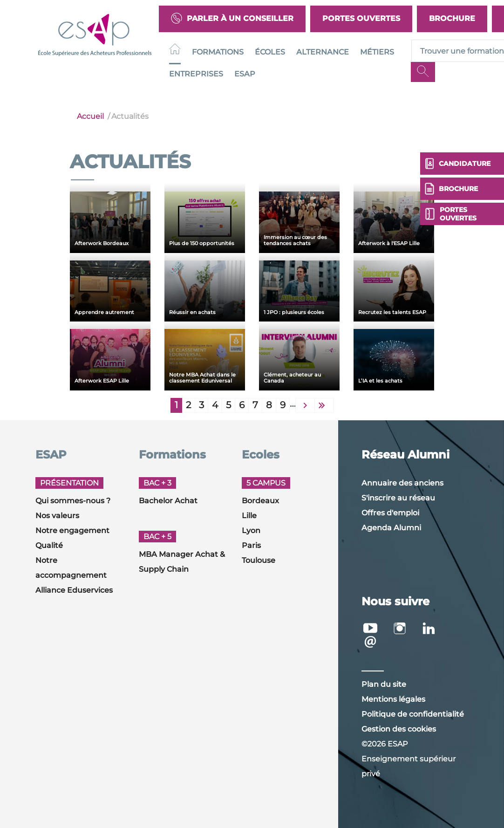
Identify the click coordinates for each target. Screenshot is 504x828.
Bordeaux (260, 501)
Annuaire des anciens (402, 483)
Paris (251, 545)
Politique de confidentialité (413, 714)
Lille (249, 516)
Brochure (452, 18)
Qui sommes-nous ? (73, 501)
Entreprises (196, 74)
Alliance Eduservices (74, 590)
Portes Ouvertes (361, 18)
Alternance (323, 52)
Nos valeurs (57, 516)
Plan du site (384, 684)
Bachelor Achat (168, 501)
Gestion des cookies (399, 729)
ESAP (245, 74)
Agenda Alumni (391, 528)
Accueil (90, 116)
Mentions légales (393, 699)
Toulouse (259, 560)
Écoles (270, 52)
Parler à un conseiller (232, 19)
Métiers (377, 52)
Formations (218, 52)
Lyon (251, 530)
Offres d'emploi (390, 513)
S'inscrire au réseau (398, 498)
